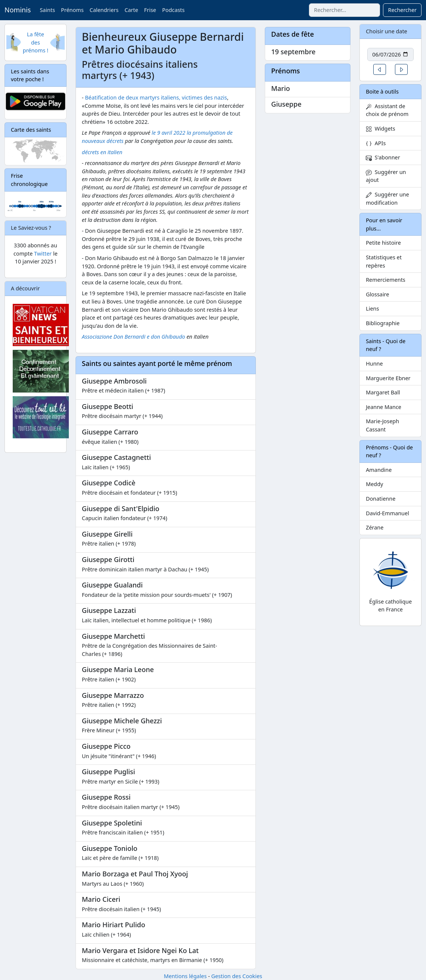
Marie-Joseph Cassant (382, 425)
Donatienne (381, 499)
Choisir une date (387, 31)
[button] (380, 69)
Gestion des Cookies (237, 976)
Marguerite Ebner (388, 378)
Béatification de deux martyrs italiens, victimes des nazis (156, 97)
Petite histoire (383, 243)
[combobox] (344, 10)
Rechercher (402, 10)
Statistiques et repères (384, 261)
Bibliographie (383, 323)
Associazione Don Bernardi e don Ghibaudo (134, 337)
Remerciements (386, 280)
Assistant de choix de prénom (387, 110)
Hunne (374, 364)
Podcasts (173, 10)
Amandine (379, 470)
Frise (150, 10)
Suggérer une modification (387, 199)
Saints (47, 10)
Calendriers (104, 10)
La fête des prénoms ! (36, 42)
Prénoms (72, 10)
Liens (372, 309)
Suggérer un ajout (386, 176)
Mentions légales (185, 976)
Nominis (18, 10)
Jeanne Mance (384, 407)
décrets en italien (102, 152)
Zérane (375, 527)
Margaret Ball (383, 392)
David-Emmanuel (387, 513)
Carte (131, 10)
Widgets (381, 129)
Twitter (43, 254)
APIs (376, 143)
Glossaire (377, 294)
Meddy (374, 484)
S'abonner (383, 157)
